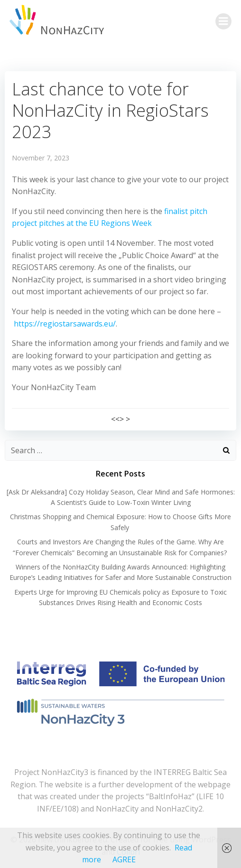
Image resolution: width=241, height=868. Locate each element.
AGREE (124, 859)
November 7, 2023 (41, 158)
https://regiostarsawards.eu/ (65, 324)
